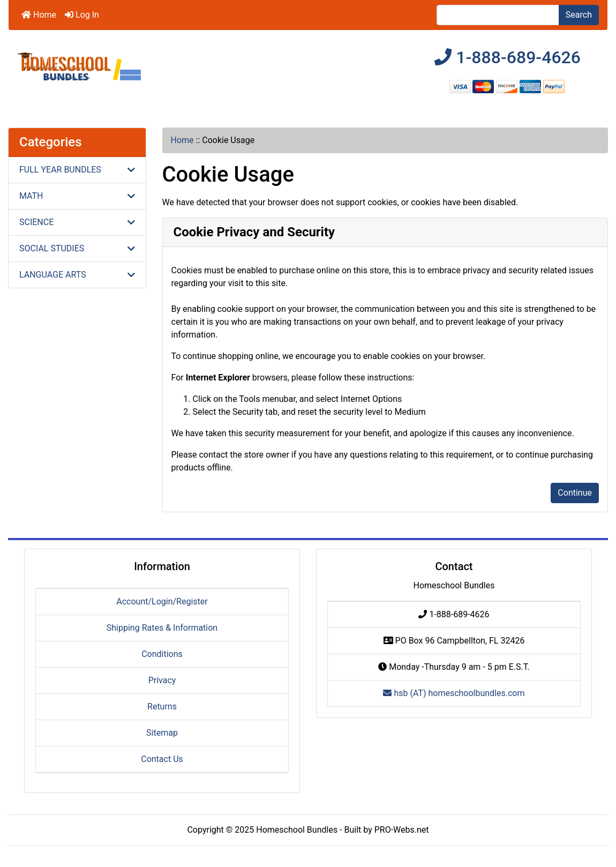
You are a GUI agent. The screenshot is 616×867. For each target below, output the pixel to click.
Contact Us (162, 759)
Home (39, 15)
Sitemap (162, 733)
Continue (575, 493)
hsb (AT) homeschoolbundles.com (454, 693)
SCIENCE (77, 222)
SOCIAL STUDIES (77, 248)
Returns (162, 707)
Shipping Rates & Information (162, 628)
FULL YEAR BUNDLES (77, 170)
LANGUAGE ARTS (77, 275)
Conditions (162, 654)
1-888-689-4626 (508, 57)
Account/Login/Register (162, 601)
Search (579, 15)
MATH (77, 196)
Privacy (162, 680)
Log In (82, 15)
